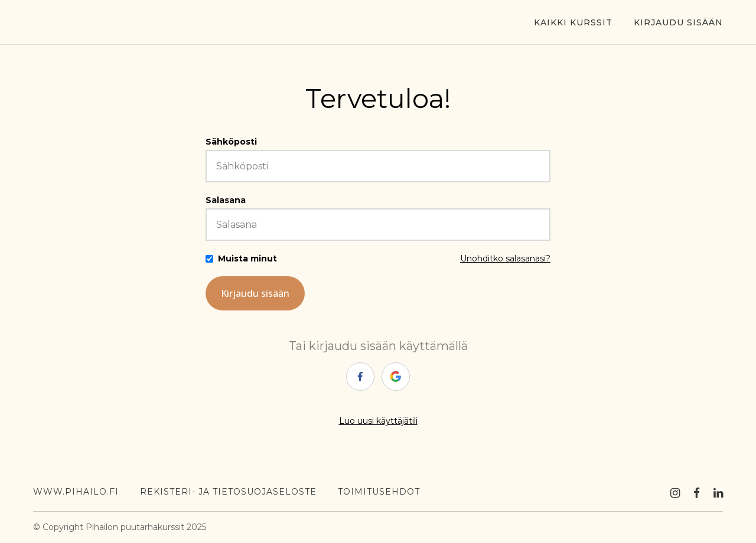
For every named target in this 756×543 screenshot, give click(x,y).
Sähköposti (231, 142)
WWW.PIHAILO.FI (76, 492)
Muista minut (247, 259)
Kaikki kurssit (573, 22)
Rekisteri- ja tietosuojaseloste (228, 492)
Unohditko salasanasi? (505, 259)
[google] (396, 377)
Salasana (226, 200)
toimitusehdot (379, 492)
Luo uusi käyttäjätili (378, 421)
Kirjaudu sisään (678, 22)
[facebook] (360, 377)
